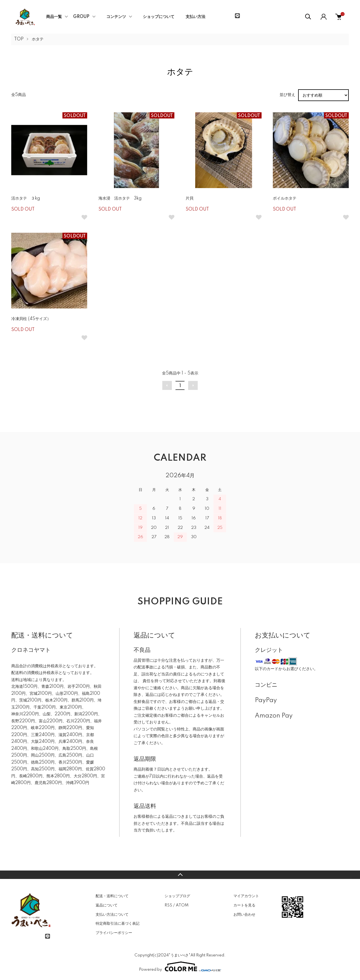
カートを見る (244, 905)
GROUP (81, 17)
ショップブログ (177, 896)
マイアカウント (246, 896)
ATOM (182, 905)
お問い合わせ (244, 915)
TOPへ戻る (180, 875)
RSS (168, 905)
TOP (19, 39)
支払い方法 (195, 17)
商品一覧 (54, 17)
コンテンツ (116, 17)
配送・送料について (112, 896)
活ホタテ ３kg (26, 198)
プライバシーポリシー (114, 933)
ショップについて (159, 17)
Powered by (180, 967)
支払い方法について (112, 915)
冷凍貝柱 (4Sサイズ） (31, 319)
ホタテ (38, 39)
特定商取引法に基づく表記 (118, 924)
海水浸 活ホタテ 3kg (120, 198)
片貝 (190, 198)
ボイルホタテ (285, 198)
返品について (107, 905)
